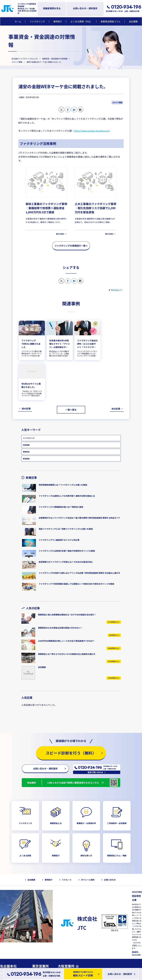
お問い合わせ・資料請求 (85, 8)
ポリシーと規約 (88, 839)
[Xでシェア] (61, 109)
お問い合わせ (110, 839)
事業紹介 (56, 815)
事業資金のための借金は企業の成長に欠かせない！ (60, 587)
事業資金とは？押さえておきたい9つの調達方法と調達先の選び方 (67, 613)
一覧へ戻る (71, 369)
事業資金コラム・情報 (117, 815)
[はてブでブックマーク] (74, 109)
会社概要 (42, 626)
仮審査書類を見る (52, 8)
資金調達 (26, 418)
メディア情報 (117, 102)
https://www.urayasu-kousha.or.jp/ (92, 130)
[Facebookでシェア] (68, 109)
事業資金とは (56, 783)
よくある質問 (25, 815)
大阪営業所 (66, 926)
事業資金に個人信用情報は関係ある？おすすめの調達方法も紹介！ (67, 574)
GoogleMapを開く (10, 951)
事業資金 (26, 411)
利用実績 (26, 404)
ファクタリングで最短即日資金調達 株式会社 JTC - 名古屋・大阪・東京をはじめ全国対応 (27, 8)
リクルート (67, 839)
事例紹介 (49, 839)
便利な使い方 (86, 815)
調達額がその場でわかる (85, 974)
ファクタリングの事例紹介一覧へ (71, 245)
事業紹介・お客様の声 (86, 783)
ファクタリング (29, 397)
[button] (81, 109)
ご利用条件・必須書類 (117, 783)
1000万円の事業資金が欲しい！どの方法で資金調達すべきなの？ (66, 600)
